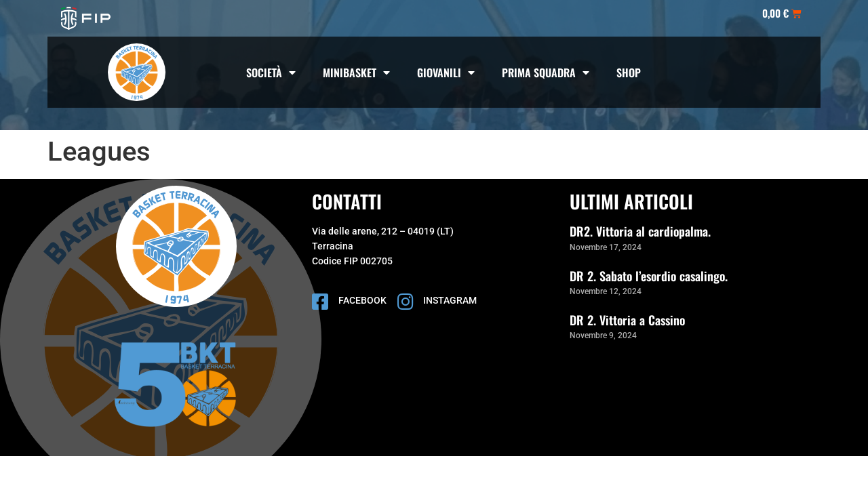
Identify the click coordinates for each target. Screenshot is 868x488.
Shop (629, 73)
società (271, 73)
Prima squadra (546, 73)
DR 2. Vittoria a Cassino (627, 320)
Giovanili (446, 73)
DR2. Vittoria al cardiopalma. (640, 231)
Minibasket (356, 73)
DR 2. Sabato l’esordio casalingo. (649, 276)
